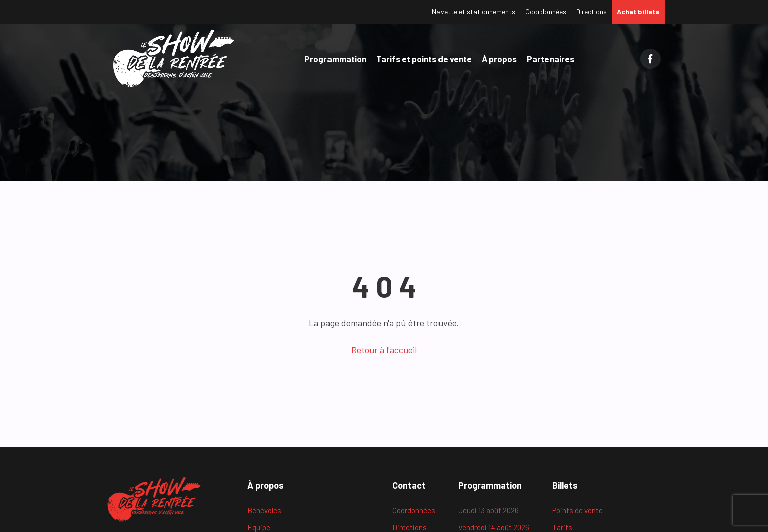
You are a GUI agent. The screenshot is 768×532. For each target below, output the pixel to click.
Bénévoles (264, 510)
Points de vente (577, 510)
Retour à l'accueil (384, 350)
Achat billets (638, 11)
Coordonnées (546, 11)
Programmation (335, 59)
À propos (499, 59)
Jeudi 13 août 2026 (488, 510)
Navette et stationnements (474, 11)
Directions (591, 11)
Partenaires (551, 59)
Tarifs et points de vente (424, 59)
